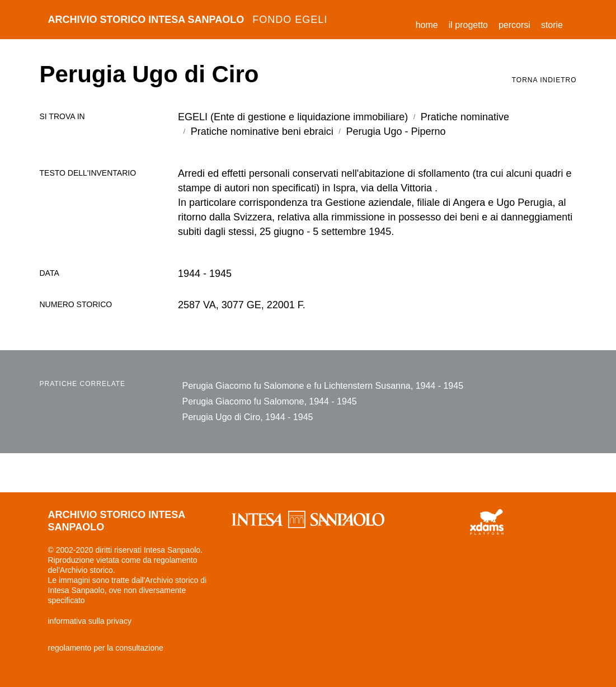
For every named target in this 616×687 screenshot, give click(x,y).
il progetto (468, 25)
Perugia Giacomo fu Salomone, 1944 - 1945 (270, 401)
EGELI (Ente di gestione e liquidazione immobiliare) (293, 117)
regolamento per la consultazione (106, 648)
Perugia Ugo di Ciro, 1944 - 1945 (248, 417)
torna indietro (544, 80)
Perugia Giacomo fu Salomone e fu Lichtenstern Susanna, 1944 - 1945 (323, 386)
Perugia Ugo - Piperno (396, 131)
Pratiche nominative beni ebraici (262, 131)
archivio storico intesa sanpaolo (188, 20)
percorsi (514, 25)
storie (552, 25)
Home (430, 23)
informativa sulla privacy (90, 621)
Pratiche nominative (465, 117)
